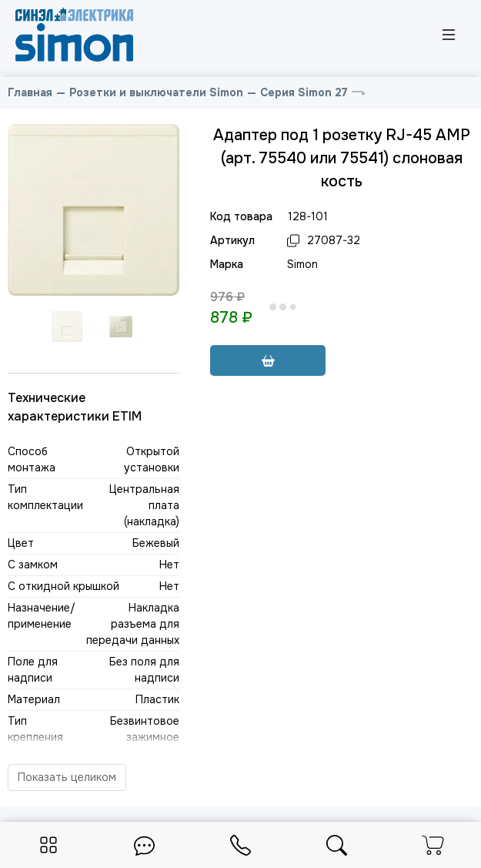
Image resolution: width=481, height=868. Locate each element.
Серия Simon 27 (304, 92)
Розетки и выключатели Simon (156, 92)
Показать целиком (67, 777)
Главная (30, 92)
